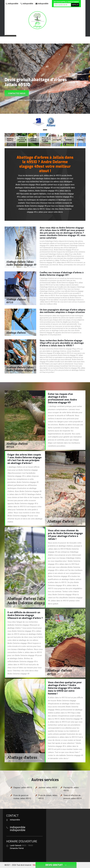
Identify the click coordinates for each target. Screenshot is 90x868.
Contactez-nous (17, 93)
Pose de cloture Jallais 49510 (48, 797)
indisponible (12, 4)
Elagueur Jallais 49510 (23, 788)
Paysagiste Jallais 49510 (71, 789)
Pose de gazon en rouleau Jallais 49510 (22, 797)
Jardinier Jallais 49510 (48, 788)
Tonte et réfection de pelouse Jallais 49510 (73, 797)
